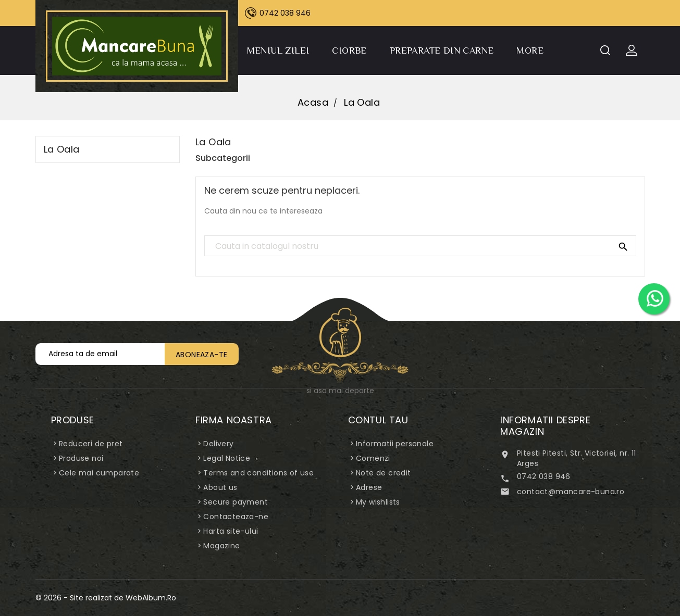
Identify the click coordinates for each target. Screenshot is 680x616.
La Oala (62, 149)
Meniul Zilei (278, 51)
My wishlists (378, 502)
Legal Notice (227, 458)
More (530, 51)
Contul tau (378, 420)
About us (220, 487)
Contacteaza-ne (236, 517)
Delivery (218, 444)
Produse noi (81, 458)
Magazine (221, 546)
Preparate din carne (442, 51)
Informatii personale (395, 444)
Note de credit (384, 473)
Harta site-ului (231, 531)
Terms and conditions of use (258, 473)
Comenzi (373, 458)
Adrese (369, 487)
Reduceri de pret (91, 444)
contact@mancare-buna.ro (571, 492)
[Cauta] (420, 246)
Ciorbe (349, 51)
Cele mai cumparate (99, 473)
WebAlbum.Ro (151, 598)
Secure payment (236, 502)
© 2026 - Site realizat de (81, 598)
